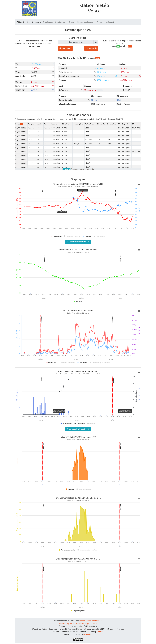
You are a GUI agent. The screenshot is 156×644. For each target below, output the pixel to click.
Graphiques (48, 22)
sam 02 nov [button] (65, 48)
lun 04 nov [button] (91, 48)
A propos (101, 22)
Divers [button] (71, 22)
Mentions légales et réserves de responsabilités (78, 623)
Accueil (20, 22)
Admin (110, 22)
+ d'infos (100, 632)
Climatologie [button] (60, 22)
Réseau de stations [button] (86, 22)
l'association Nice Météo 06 (91, 621)
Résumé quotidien (34, 22)
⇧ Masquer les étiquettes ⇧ (78, 242)
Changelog (88, 634)
